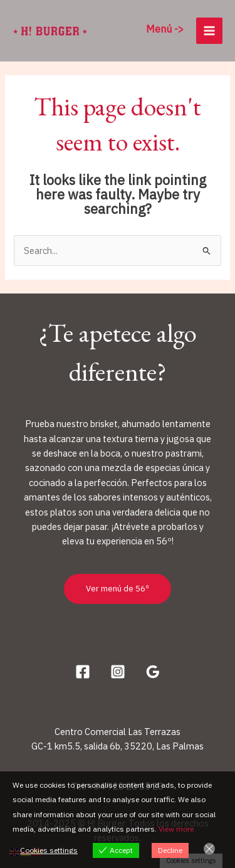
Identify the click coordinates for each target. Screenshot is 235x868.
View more (176, 829)
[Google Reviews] (153, 672)
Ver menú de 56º (118, 588)
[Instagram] (118, 672)
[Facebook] (83, 672)
